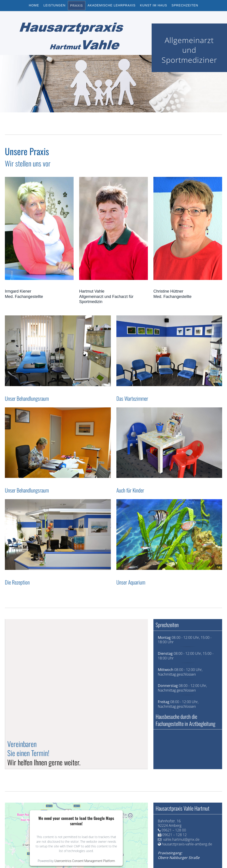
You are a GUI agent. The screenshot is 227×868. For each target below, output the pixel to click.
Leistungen (54, 5)
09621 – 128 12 (174, 835)
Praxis (77, 6)
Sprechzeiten (185, 5)
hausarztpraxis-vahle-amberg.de (187, 844)
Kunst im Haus (153, 5)
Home (34, 5)
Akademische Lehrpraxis (112, 5)
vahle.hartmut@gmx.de (181, 839)
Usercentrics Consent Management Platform (85, 861)
